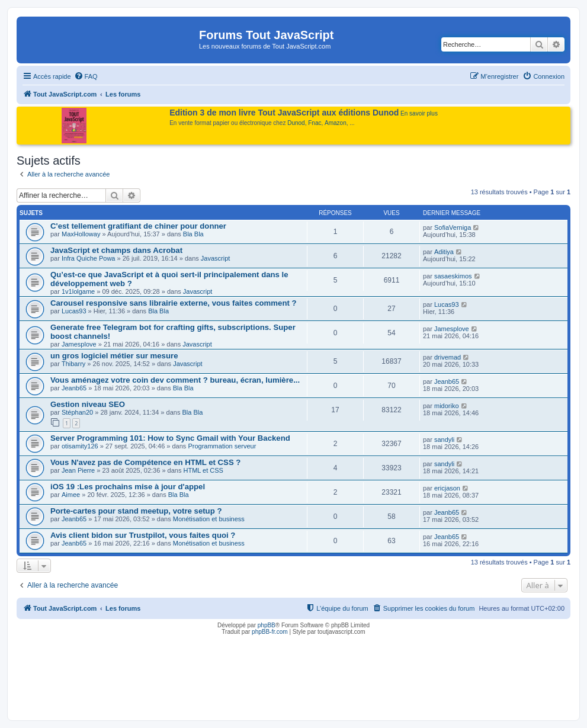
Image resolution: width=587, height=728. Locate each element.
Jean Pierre (78, 470)
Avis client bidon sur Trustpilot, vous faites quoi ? (143, 535)
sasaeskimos (453, 276)
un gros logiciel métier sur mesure (114, 356)
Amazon (336, 123)
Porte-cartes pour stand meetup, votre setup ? (136, 511)
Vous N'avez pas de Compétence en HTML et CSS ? (145, 462)
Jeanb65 (74, 388)
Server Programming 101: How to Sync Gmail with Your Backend (170, 438)
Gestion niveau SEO (88, 404)
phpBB (267, 625)
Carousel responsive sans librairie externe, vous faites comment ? (174, 303)
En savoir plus (419, 113)
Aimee (71, 495)
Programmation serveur (222, 446)
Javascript (216, 258)
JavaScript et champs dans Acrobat (116, 250)
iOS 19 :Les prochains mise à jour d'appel (128, 487)
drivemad (448, 357)
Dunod (296, 123)
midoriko (447, 406)
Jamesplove (79, 344)
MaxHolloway (81, 234)
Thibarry (73, 364)
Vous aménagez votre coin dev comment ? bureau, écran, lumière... (175, 380)
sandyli (444, 440)
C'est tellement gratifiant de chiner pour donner (138, 226)
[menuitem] (86, 76)
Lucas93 (74, 311)
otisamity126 (80, 446)
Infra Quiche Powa (89, 258)
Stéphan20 (77, 412)
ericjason (447, 488)
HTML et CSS (203, 470)
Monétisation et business (209, 519)
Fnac (315, 123)
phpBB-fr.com (270, 632)
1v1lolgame (78, 291)
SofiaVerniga (453, 227)
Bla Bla (193, 234)
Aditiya (444, 252)
